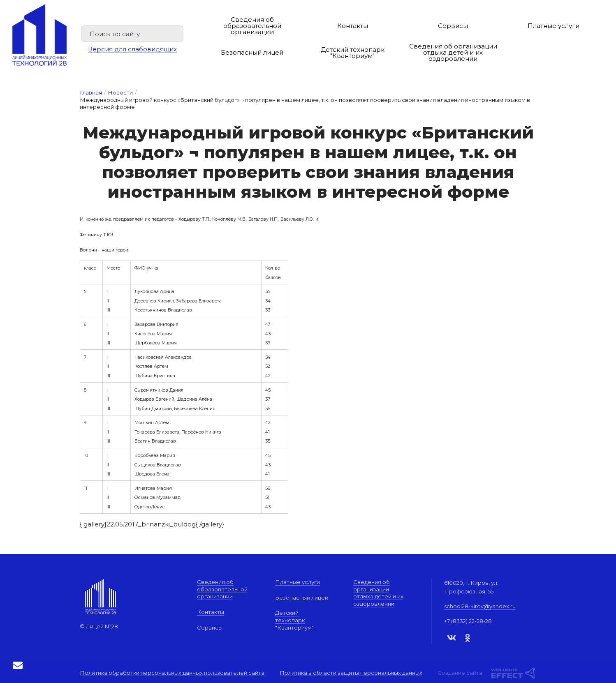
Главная (91, 92)
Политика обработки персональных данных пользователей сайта (172, 673)
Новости (120, 92)
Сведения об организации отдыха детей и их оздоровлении (453, 52)
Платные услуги (553, 26)
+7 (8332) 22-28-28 (468, 621)
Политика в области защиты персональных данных (351, 673)
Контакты (353, 26)
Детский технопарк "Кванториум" (353, 53)
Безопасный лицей (252, 52)
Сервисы (453, 26)
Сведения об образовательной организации (252, 26)
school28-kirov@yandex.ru (480, 606)
